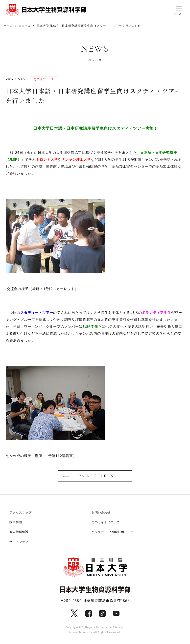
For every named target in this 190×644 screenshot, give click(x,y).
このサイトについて (107, 523)
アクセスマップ (21, 513)
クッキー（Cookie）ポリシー (114, 533)
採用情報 (16, 523)
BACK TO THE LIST (98, 477)
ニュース (26, 26)
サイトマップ (20, 542)
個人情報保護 (20, 533)
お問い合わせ (102, 513)
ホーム (8, 26)
